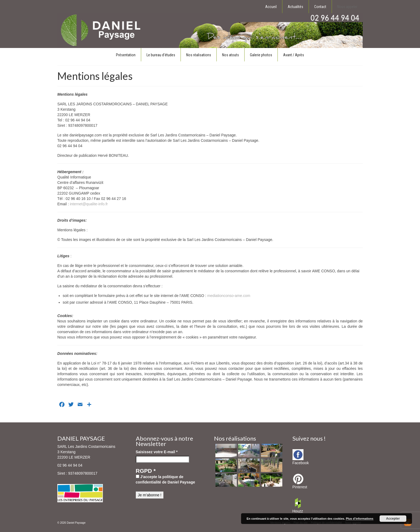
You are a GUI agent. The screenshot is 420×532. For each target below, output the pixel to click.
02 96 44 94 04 (70, 465)
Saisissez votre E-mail (157, 452)
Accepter (393, 519)
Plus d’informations (360, 519)
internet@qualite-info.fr (89, 204)
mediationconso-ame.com (229, 296)
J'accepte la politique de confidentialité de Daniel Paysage (166, 479)
